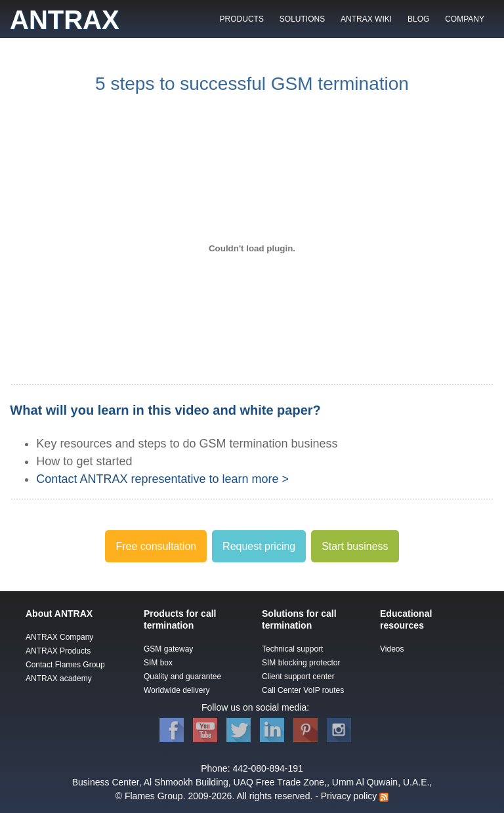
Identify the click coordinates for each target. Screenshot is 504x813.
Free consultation (156, 546)
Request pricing (259, 546)
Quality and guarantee (182, 677)
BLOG (418, 19)
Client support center (298, 677)
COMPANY (465, 19)
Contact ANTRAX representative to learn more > (162, 479)
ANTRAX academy (59, 678)
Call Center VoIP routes (303, 690)
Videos (392, 649)
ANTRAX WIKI (366, 19)
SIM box (158, 663)
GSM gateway (168, 649)
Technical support (292, 649)
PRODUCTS (242, 19)
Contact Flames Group (65, 665)
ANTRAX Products (58, 651)
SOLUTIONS (302, 19)
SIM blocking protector (301, 663)
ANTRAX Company (59, 637)
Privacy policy (349, 796)
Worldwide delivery (177, 690)
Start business (355, 546)
